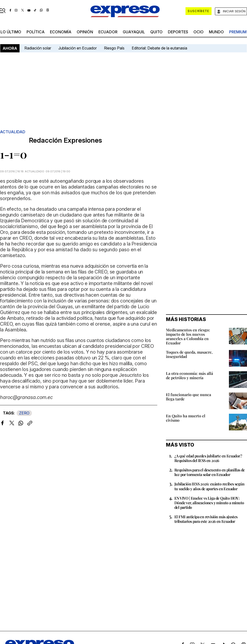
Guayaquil (134, 32)
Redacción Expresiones (65, 140)
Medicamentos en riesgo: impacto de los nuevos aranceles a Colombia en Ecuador (188, 336)
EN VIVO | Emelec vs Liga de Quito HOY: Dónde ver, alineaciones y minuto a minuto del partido (209, 503)
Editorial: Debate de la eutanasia (159, 48)
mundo (216, 32)
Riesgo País (114, 48)
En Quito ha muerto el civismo (186, 418)
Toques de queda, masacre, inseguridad (189, 354)
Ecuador (108, 32)
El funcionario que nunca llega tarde (189, 397)
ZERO (24, 413)
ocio (199, 32)
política (36, 32)
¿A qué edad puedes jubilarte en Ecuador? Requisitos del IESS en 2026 (208, 458)
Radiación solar (38, 48)
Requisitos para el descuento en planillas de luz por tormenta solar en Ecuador (210, 472)
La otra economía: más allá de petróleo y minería (189, 375)
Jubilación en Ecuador (78, 48)
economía (61, 32)
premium (238, 32)
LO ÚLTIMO (11, 32)
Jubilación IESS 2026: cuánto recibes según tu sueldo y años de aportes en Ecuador (209, 486)
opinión (85, 32)
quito (156, 32)
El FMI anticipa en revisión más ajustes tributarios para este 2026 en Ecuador (206, 519)
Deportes (178, 32)
